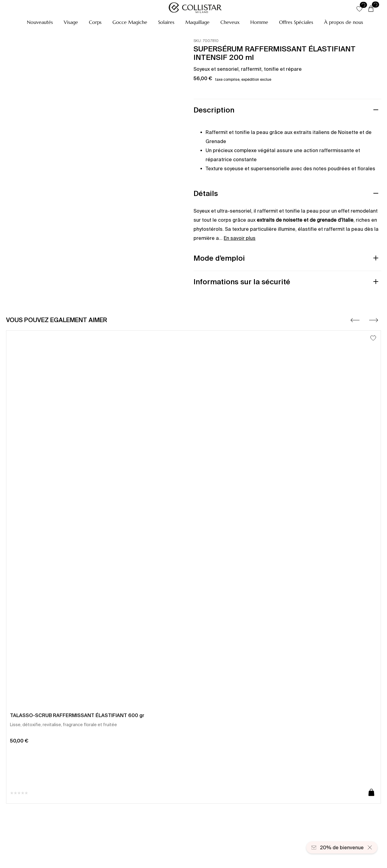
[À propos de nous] (344, 22)
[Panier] (371, 9)
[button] (40, 22)
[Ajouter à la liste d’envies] (373, 338)
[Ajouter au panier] (371, 793)
